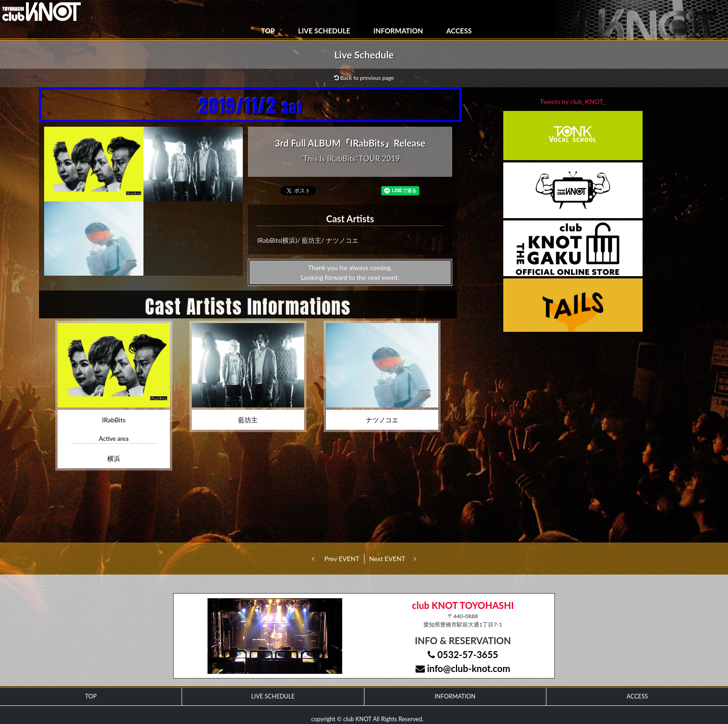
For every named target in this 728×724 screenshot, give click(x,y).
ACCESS (459, 31)
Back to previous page (364, 78)
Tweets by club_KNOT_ (573, 101)
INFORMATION (398, 31)
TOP (268, 31)
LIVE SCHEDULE (324, 31)
